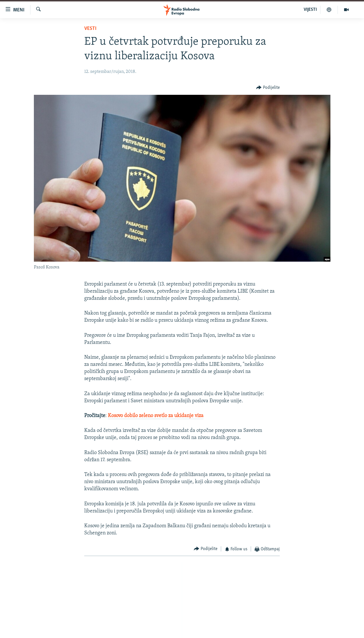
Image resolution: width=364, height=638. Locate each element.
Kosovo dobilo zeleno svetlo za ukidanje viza (156, 416)
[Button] (268, 88)
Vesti (90, 29)
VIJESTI (310, 10)
